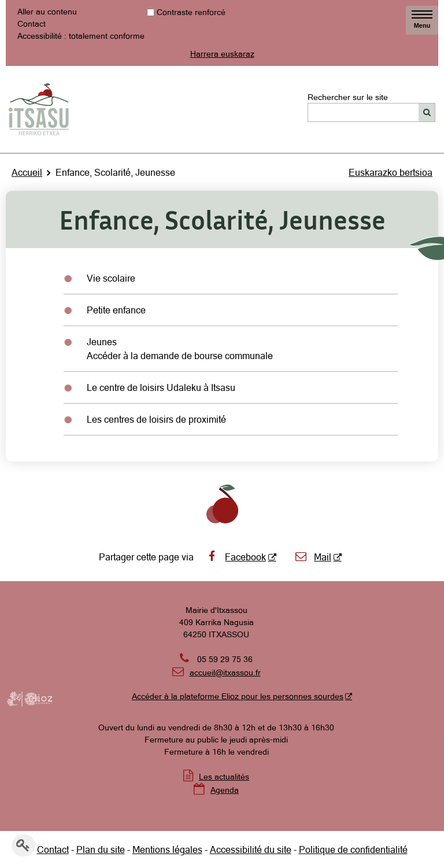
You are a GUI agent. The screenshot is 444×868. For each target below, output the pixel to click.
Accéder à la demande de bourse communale (180, 356)
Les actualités (224, 777)
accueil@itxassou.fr (225, 673)
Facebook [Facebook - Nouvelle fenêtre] (236, 557)
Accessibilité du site (251, 849)
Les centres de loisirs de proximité (156, 419)
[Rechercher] (427, 112)
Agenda (225, 790)
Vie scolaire (111, 278)
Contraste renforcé (191, 12)
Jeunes (102, 342)
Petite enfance (116, 310)
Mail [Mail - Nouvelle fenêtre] (313, 557)
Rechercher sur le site (348, 97)
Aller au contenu (47, 12)
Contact (32, 24)
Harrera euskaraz (222, 54)
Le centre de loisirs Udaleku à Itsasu (161, 387)
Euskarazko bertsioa (391, 172)
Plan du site (101, 849)
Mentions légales (167, 849)
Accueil (27, 172)
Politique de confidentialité (353, 849)
